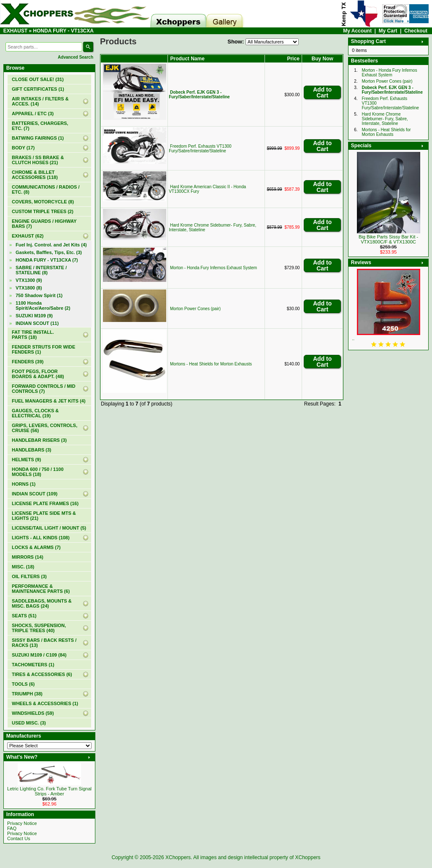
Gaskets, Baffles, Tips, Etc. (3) (49, 252)
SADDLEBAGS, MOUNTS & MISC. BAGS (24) (42, 603)
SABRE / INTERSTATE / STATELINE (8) (41, 270)
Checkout (416, 31)
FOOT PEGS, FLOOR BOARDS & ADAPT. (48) (38, 374)
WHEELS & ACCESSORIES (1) (45, 703)
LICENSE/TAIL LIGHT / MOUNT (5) (49, 528)
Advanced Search (76, 57)
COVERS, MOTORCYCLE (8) (43, 202)
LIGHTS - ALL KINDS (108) (41, 538)
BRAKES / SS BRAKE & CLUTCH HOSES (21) (38, 160)
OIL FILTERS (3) (29, 576)
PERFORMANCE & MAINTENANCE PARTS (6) (41, 589)
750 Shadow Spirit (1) (39, 295)
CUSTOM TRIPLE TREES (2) (43, 211)
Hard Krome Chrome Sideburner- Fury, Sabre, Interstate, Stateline (385, 119)
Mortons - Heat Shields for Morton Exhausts (211, 364)
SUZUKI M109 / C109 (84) (39, 655)
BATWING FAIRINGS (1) (38, 138)
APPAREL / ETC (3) (33, 114)
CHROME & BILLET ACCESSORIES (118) (35, 175)
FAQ (12, 828)
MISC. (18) (23, 567)
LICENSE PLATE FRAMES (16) (45, 503)
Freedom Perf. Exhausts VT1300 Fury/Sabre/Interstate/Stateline (200, 149)
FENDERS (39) (28, 362)
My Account (357, 31)
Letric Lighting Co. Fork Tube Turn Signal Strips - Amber (49, 791)
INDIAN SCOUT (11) (37, 323)
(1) (38, 89)
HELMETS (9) (26, 460)
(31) (38, 79)
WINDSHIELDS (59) (33, 713)
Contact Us (19, 838)
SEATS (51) (24, 616)
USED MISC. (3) (29, 723)
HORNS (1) (24, 484)
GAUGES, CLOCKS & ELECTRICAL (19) (35, 413)
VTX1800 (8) (29, 288)
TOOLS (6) (23, 684)
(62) (28, 236)
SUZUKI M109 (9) (34, 316)
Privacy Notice (22, 823)
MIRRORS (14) (28, 557)
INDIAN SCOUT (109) (35, 494)
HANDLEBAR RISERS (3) (39, 440)
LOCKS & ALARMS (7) (36, 547)
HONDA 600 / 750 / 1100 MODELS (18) (38, 472)
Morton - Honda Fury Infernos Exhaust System (213, 268)
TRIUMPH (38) (27, 694)
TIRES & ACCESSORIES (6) (42, 674)
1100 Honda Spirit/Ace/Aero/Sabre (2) (43, 306)
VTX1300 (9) (29, 280)
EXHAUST (15, 31)
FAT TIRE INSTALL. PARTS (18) (33, 335)
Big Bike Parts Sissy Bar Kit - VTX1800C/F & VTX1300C (388, 239)
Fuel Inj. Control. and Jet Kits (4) (51, 245)
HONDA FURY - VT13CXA (63, 31)
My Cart (388, 31)
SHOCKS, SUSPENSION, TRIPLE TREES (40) (39, 628)
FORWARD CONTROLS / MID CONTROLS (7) (44, 389)
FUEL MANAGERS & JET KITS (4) (49, 401)
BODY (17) (23, 148)
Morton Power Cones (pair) (195, 309)
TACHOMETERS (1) (33, 665)
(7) (47, 260)
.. (353, 338)
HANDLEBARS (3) (32, 450)
